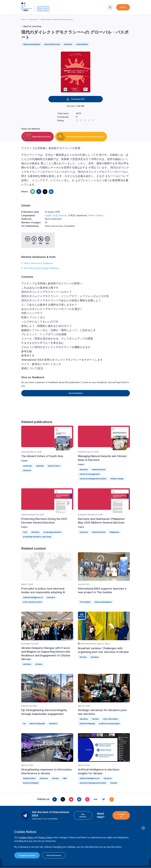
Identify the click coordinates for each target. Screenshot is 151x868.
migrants (40, 466)
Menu (123, 7)
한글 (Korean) (60, 215)
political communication (109, 724)
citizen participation (32, 44)
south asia (27, 466)
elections (68, 44)
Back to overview (32, 26)
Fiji (24, 724)
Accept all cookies (27, 855)
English (48, 215)
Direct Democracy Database (38, 263)
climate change (117, 479)
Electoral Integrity (37, 724)
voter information (110, 719)
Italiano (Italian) (96, 215)
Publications (33, 19)
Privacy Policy (46, 837)
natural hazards (99, 470)
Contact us (121, 815)
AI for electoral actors (33, 602)
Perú (25, 532)
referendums (82, 44)
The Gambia (85, 602)
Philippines (114, 532)
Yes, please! (83, 815)
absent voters (54, 466)
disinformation (29, 778)
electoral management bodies (93, 479)
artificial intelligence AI (33, 597)
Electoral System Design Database (41, 268)
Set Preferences (54, 855)
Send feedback (75, 393)
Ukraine (39, 664)
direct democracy (52, 44)
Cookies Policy (26, 837)
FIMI (65, 778)
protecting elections (52, 532)
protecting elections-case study (37, 537)
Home (23, 19)
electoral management (90, 474)
